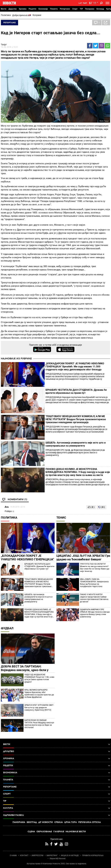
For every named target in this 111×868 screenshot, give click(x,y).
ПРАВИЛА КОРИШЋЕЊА (93, 855)
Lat (80, 3)
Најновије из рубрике (16, 359)
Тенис (61, 518)
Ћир (85, 3)
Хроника (23, 9)
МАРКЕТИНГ (52, 855)
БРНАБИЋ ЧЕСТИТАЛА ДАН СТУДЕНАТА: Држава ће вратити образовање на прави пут (76, 391)
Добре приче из (22, 15)
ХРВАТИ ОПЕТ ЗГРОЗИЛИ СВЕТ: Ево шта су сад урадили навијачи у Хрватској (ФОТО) (39, 707)
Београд (100, 9)
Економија (43, 9)
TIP (81, 9)
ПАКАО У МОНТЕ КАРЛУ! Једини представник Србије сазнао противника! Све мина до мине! (94, 598)
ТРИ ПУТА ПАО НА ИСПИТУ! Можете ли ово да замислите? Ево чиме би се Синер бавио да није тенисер (95, 568)
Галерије (59, 832)
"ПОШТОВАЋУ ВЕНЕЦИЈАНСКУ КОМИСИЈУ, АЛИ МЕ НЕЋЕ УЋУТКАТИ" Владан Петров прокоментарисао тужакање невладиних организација (76, 419)
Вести (4, 9)
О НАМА (13, 855)
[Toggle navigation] (107, 3)
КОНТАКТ (24, 855)
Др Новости (46, 822)
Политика (6, 15)
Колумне (37, 15)
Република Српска (90, 822)
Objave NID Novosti (58, 858)
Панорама (90, 9)
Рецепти (32, 9)
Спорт (75, 9)
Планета (54, 9)
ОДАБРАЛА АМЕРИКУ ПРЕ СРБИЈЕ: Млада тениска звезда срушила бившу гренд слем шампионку (95, 613)
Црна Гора (71, 822)
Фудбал (7, 628)
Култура (57, 808)
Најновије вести (76, 832)
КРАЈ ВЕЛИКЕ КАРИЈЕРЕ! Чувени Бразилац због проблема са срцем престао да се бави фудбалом (39, 693)
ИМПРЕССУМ (37, 855)
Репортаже (65, 9)
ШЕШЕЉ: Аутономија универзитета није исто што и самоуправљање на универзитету (76, 444)
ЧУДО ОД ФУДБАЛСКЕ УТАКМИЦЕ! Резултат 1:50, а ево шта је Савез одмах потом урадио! (39, 678)
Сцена (31, 832)
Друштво (13, 9)
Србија (59, 822)
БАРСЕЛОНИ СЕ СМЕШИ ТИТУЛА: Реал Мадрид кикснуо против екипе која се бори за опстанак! (39, 724)
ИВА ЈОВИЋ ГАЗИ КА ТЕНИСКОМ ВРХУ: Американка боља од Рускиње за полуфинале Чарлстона (94, 583)
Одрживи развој (57, 815)
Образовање (44, 832)
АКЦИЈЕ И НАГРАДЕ (70, 855)
